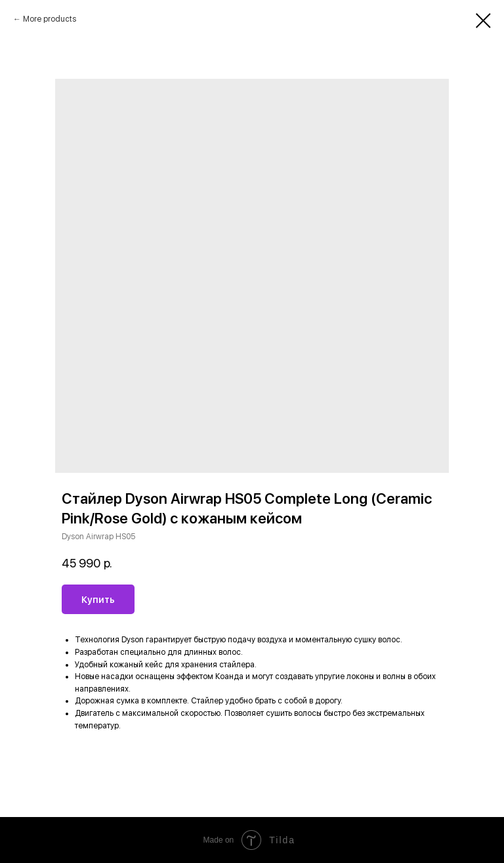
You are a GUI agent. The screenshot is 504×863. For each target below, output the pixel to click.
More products (50, 19)
